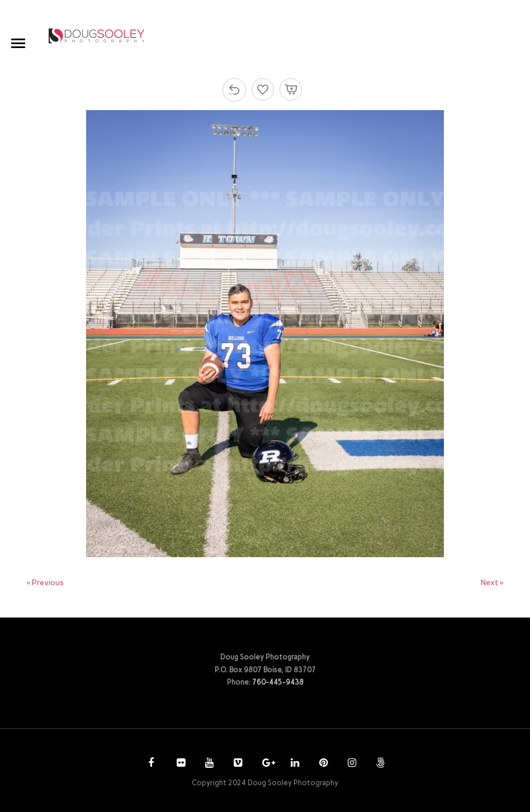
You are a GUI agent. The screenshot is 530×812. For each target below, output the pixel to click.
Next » (492, 583)
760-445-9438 (278, 682)
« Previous (45, 583)
